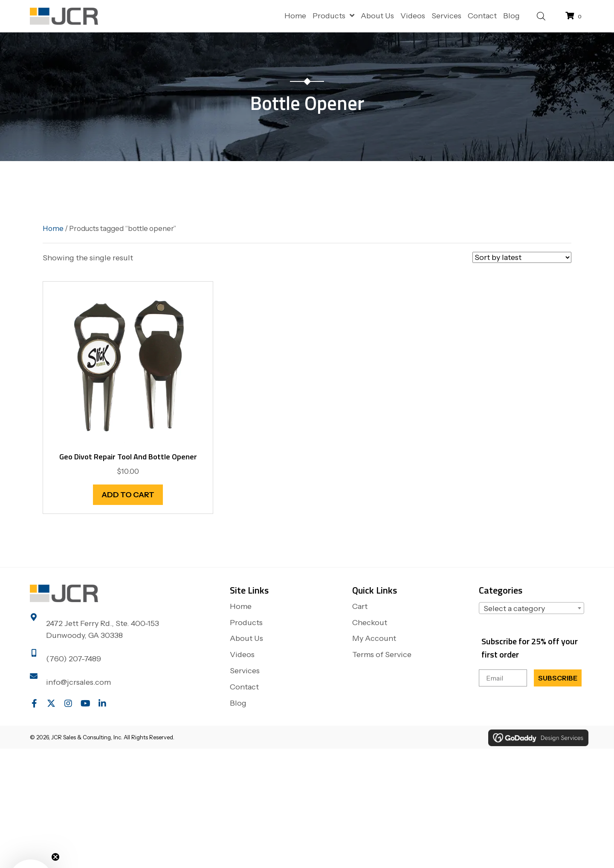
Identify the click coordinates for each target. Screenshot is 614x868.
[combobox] (531, 608)
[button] (34, 704)
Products (246, 623)
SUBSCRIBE (558, 678)
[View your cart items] (575, 16)
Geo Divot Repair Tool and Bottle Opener (128, 457)
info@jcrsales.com (78, 682)
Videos (242, 655)
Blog (238, 703)
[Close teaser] (55, 857)
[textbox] (531, 608)
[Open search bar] (541, 15)
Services (245, 671)
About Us (246, 638)
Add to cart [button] (128, 495)
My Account (374, 638)
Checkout (370, 623)
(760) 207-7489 (74, 659)
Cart (360, 606)
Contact (244, 687)
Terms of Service (382, 655)
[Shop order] (522, 257)
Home (53, 228)
